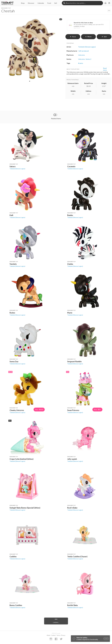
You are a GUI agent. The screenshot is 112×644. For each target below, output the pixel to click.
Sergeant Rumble (74, 361)
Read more (105, 69)
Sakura (12, 166)
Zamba (70, 264)
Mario (70, 313)
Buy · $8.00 (39, 410)
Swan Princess (73, 410)
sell (104, 37)
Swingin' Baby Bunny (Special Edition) (25, 508)
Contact (53, 635)
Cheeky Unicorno (17, 410)
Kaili (11, 215)
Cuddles (13, 557)
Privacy (63, 635)
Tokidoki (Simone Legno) (17, 169)
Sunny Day (14, 361)
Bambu (70, 215)
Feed (49, 3)
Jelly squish (72, 459)
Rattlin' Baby (73, 605)
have (73, 37)
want (88, 37)
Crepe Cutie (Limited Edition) (21, 459)
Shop (23, 3)
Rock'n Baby (72, 508)
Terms (58, 635)
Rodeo (12, 313)
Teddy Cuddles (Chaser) (77, 557)
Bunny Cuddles (16, 605)
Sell (56, 3)
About (48, 635)
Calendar (41, 3)
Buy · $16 (97, 410)
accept (106, 639)
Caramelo (71, 166)
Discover (31, 3)
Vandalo (13, 264)
